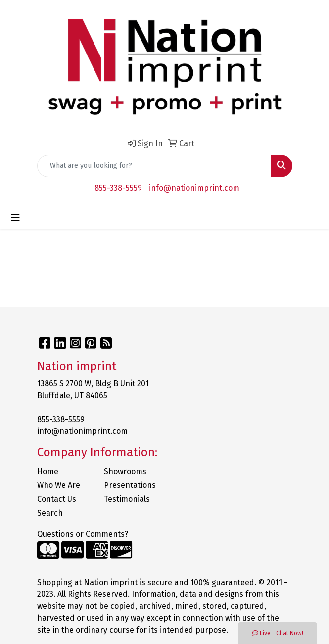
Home (48, 471)
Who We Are (59, 485)
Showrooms (125, 471)
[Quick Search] (154, 166)
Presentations (130, 485)
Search (50, 513)
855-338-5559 (118, 188)
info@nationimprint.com (194, 188)
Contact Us (57, 499)
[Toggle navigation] (15, 218)
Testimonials (127, 499)
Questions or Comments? (83, 534)
